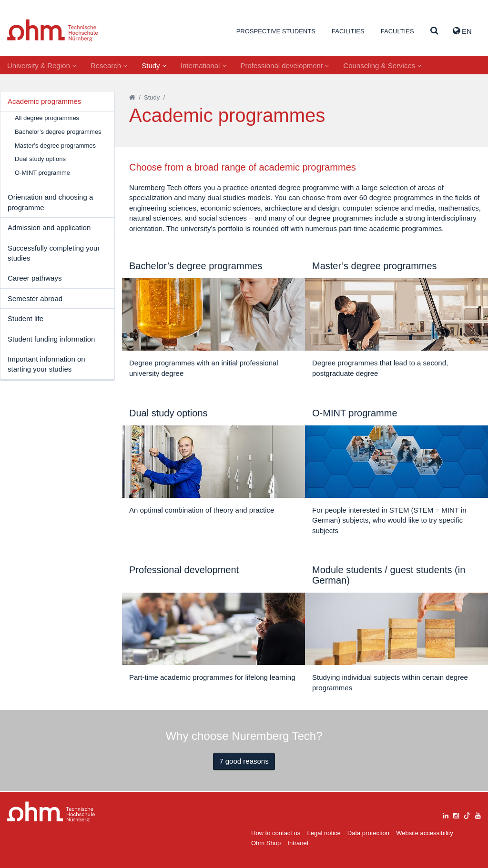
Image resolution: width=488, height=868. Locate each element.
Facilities (348, 31)
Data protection (368, 833)
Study (154, 66)
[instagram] (456, 814)
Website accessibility (425, 833)
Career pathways (35, 278)
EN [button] (462, 31)
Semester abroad (35, 298)
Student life (25, 318)
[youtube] (478, 814)
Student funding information (51, 339)
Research (109, 66)
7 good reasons (244, 761)
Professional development (285, 66)
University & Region (42, 66)
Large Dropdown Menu (51, 812)
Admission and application (49, 227)
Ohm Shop (266, 843)
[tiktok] (467, 814)
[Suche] (434, 31)
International (203, 66)
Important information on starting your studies (46, 364)
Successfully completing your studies (54, 253)
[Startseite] (132, 97)
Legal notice (324, 833)
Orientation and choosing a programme (50, 202)
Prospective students (276, 31)
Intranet (298, 843)
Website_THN (53, 30)
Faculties (397, 31)
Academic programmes (44, 101)
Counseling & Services (382, 66)
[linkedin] (446, 814)
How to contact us (276, 833)
